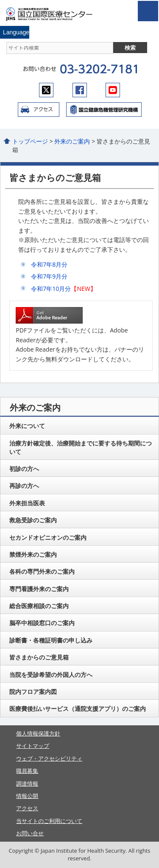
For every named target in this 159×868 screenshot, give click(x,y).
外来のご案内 (72, 141)
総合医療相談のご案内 (39, 606)
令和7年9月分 (49, 276)
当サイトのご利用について (49, 821)
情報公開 (27, 796)
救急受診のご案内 (33, 520)
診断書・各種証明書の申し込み (51, 640)
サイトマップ (33, 746)
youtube (113, 90)
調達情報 (27, 783)
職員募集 (27, 771)
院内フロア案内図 (33, 692)
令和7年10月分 (51, 289)
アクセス (39, 110)
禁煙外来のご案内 (33, 554)
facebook (80, 90)
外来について (27, 426)
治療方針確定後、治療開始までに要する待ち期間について (81, 447)
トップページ (30, 141)
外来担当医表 (27, 503)
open (148, 11)
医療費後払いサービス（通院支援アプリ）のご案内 (78, 709)
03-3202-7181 (99, 69)
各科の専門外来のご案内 (42, 571)
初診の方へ (24, 469)
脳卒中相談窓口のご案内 (42, 623)
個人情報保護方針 (38, 733)
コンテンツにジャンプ (0, 0)
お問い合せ (30, 833)
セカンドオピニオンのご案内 (48, 537)
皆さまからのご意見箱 (39, 657)
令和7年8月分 (49, 264)
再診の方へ (24, 486)
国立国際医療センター (54, 14)
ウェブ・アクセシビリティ (49, 758)
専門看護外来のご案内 (39, 589)
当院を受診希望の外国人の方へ (51, 675)
